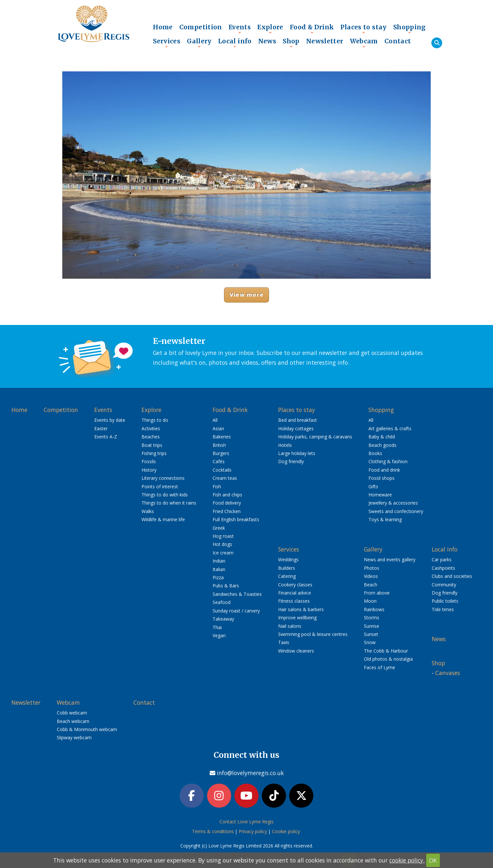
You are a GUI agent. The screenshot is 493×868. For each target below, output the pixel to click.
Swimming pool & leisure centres (313, 634)
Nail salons (290, 626)
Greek (219, 528)
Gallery (199, 43)
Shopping (410, 29)
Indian (219, 561)
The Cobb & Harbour (386, 651)
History (149, 470)
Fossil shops (381, 478)
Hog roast (223, 536)
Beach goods (382, 445)
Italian (219, 569)
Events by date (110, 420)
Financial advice (295, 593)
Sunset (371, 634)
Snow (370, 642)
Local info (235, 43)
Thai (217, 627)
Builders (287, 568)
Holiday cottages (296, 428)
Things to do (155, 420)
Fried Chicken (227, 511)
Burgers (221, 453)
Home (163, 27)
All (215, 420)
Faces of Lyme (380, 667)
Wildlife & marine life (163, 519)
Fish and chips (227, 495)
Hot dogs (222, 544)
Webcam (364, 43)
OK (433, 860)
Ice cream (223, 553)
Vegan (219, 635)
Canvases (448, 673)
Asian (218, 428)
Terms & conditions (213, 833)
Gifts (373, 486)
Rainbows (374, 609)
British (219, 445)
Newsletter (325, 41)
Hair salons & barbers (301, 609)
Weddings (288, 559)
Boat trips (152, 445)
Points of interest (160, 486)
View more (246, 294)
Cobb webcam (72, 713)
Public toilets (445, 601)
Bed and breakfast (298, 420)
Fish (217, 486)
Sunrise (372, 626)
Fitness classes (294, 601)
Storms (372, 618)
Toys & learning (385, 519)
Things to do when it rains (169, 503)
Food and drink (384, 470)
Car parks (442, 559)
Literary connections (163, 478)
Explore (270, 29)
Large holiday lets (297, 453)
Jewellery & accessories (393, 503)
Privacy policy (253, 833)
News (267, 41)
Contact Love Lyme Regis (246, 823)
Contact (398, 41)
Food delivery (227, 503)
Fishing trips (154, 453)
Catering (287, 576)
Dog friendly (291, 461)
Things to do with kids (165, 495)
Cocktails (222, 470)
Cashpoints (443, 568)
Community (444, 585)
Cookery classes (295, 585)
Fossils (149, 461)
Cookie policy (286, 833)
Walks (148, 511)
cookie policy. (407, 860)
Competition (201, 27)
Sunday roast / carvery (236, 611)
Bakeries (222, 437)
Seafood (222, 602)
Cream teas (225, 478)
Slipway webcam (74, 737)
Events (240, 29)
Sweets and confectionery (396, 511)
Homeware (380, 495)
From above (377, 593)
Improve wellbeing (297, 618)
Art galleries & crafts (390, 428)
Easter (101, 428)
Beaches (151, 437)
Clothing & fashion (388, 461)
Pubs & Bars (226, 586)
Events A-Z (106, 437)
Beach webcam (73, 721)
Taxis (284, 642)
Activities (151, 428)
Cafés (219, 461)
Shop (291, 43)
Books (375, 453)
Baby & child (382, 437)
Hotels (285, 445)
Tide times (443, 609)
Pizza (218, 577)
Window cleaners (296, 651)
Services (167, 43)
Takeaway (223, 619)
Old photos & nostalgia (388, 659)
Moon (370, 601)
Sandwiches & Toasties (237, 594)
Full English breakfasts (236, 519)
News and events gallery (390, 559)
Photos (372, 568)
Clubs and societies (452, 576)
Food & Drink (312, 29)
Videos (371, 576)
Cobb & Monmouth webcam (87, 729)
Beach (371, 585)
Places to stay (363, 29)
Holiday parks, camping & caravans (315, 437)
